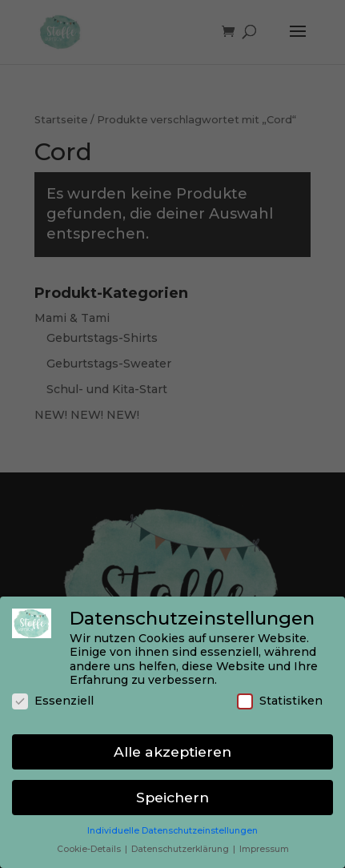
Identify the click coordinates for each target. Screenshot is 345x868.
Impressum (264, 849)
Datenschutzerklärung (181, 849)
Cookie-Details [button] (90, 849)
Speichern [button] (172, 797)
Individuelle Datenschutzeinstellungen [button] (172, 831)
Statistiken (280, 700)
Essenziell (53, 700)
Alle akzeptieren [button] (172, 751)
